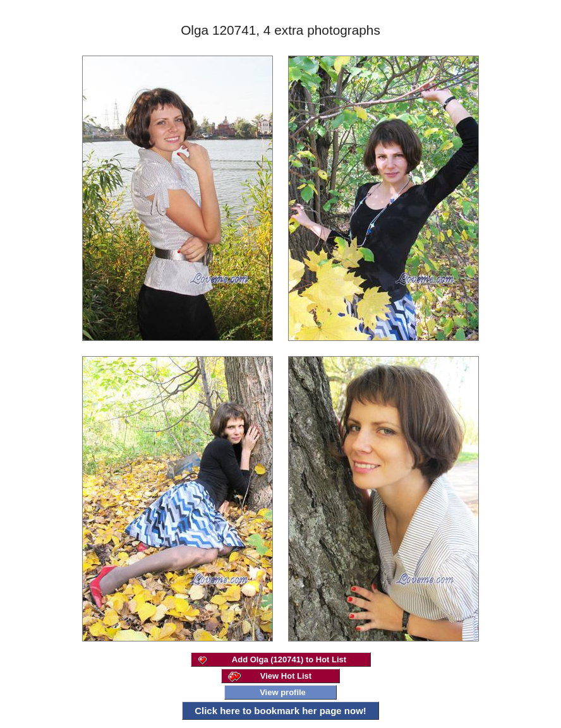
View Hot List (286, 676)
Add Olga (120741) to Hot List (289, 659)
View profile (283, 692)
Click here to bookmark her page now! (280, 711)
